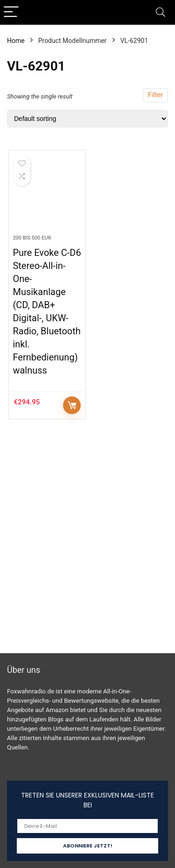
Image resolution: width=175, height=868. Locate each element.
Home (16, 41)
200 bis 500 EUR (32, 238)
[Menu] (11, 12)
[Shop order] (87, 119)
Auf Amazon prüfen (72, 405)
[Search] (161, 12)
